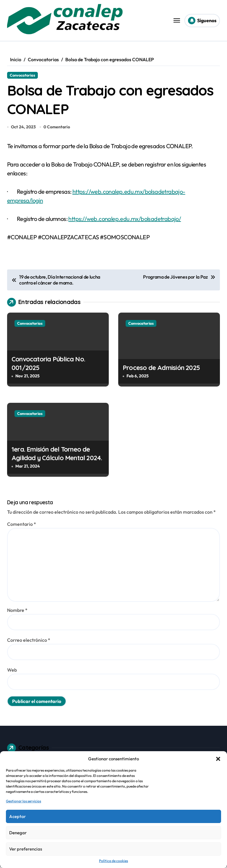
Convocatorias (22, 75)
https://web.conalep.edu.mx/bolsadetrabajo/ (125, 220)
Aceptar (17, 816)
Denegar (18, 833)
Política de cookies (113, 861)
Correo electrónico (29, 641)
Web (12, 671)
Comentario (22, 525)
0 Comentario (57, 128)
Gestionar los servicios (23, 801)
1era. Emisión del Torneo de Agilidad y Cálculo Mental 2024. (57, 455)
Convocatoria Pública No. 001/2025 (48, 365)
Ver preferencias (26, 849)
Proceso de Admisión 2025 (161, 369)
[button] (218, 759)
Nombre (17, 611)
